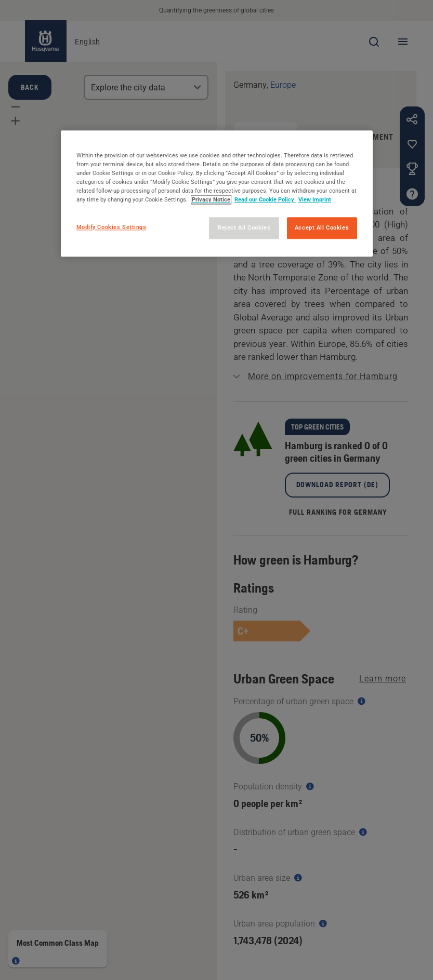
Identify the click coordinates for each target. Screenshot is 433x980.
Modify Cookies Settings (111, 227)
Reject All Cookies (244, 228)
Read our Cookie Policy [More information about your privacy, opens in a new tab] (265, 200)
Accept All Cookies (322, 228)
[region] (217, 193)
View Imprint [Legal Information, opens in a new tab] (315, 200)
